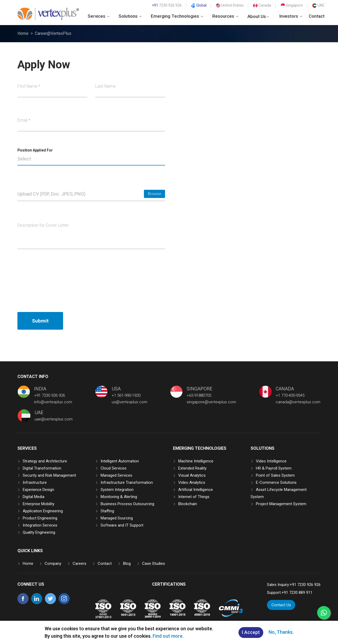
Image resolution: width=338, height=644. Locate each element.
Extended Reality (192, 468)
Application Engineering (43, 511)
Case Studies (154, 563)
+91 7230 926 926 (50, 395)
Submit (40, 321)
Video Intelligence (271, 461)
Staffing (107, 511)
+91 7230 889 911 (297, 593)
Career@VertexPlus (53, 33)
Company (53, 563)
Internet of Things (194, 497)
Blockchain (188, 504)
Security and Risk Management (49, 475)
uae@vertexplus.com (54, 419)
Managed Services (116, 475)
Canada (262, 5)
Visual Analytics (192, 475)
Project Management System (281, 504)
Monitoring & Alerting (119, 497)
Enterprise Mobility (39, 504)
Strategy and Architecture (45, 461)
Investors (291, 16)
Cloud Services (114, 468)
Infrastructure (35, 482)
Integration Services (40, 525)
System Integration (117, 490)
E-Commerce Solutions (276, 482)
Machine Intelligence (196, 461)
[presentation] (58, 281)
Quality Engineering (39, 532)
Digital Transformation (42, 468)
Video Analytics (192, 482)
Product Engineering (40, 518)
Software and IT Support (122, 525)
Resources (225, 16)
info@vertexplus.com (53, 402)
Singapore (292, 5)
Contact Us (281, 605)
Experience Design (38, 490)
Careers (79, 563)
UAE (318, 5)
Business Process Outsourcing (127, 504)
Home (23, 33)
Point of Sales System (275, 475)
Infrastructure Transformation (127, 482)
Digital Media (34, 497)
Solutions (130, 16)
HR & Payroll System (274, 468)
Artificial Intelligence (196, 490)
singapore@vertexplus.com (211, 402)
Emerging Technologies (177, 16)
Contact (317, 16)
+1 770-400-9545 (290, 395)
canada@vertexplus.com (298, 402)
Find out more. (168, 636)
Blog (127, 563)
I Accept (251, 633)
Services (99, 16)
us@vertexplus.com (130, 402)
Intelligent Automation (120, 461)
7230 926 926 (167, 5)
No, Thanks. (281, 632)
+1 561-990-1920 (126, 395)
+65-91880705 (199, 395)
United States (230, 5)
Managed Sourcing (117, 518)
